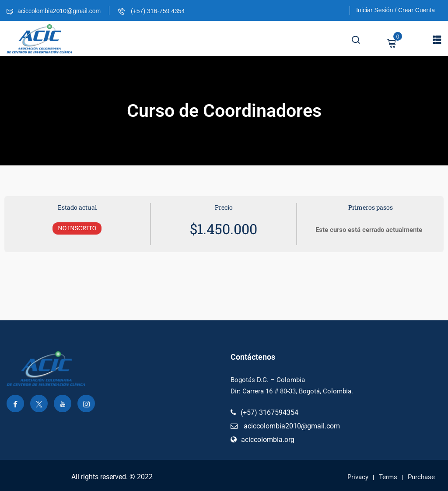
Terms (388, 477)
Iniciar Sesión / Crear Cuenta (395, 10)
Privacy (358, 477)
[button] (437, 40)
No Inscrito (77, 228)
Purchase (421, 477)
